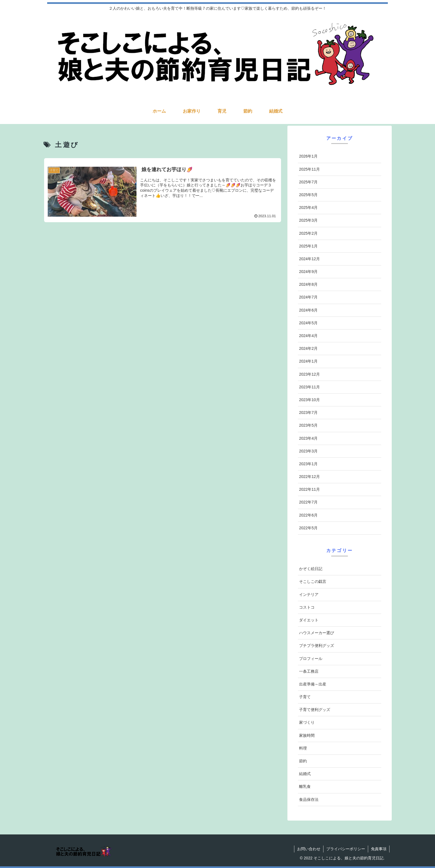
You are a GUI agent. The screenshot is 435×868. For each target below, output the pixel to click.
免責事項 (379, 849)
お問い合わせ (309, 849)
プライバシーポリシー (346, 849)
